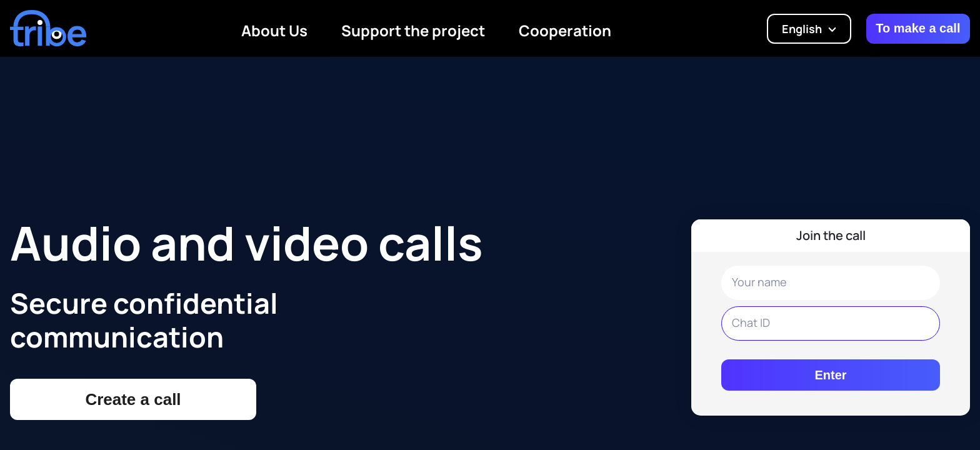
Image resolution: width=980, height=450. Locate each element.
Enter (830, 375)
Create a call (133, 399)
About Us (274, 30)
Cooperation (565, 30)
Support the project (413, 30)
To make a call (918, 28)
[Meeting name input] (831, 323)
